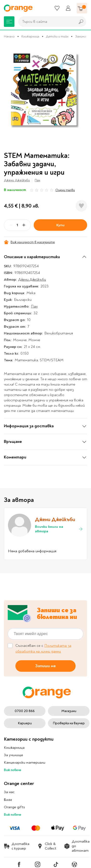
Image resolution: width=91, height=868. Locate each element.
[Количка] (82, 8)
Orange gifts (14, 807)
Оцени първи (65, 190)
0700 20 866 (25, 711)
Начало (9, 36)
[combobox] (46, 22)
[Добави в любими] (81, 206)
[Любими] (57, 8)
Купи (60, 225)
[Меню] (9, 22)
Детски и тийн (57, 36)
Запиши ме (45, 666)
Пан (37, 180)
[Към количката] (82, 8)
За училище (13, 755)
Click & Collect (47, 846)
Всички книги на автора (59, 529)
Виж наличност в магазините (29, 242)
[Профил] (68, 8)
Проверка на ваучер (69, 723)
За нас (9, 792)
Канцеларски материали (25, 762)
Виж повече (13, 770)
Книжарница (30, 36)
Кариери (25, 723)
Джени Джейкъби (17, 180)
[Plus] (24, 225)
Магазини (69, 711)
